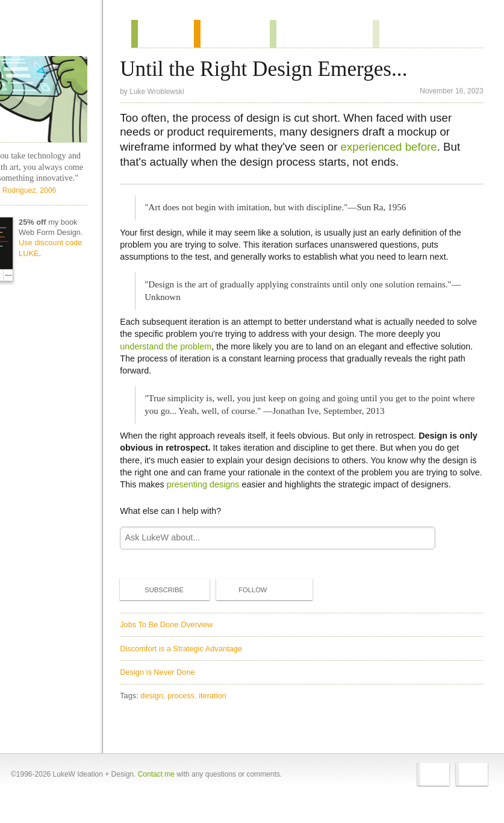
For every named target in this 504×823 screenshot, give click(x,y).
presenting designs (272, 488)
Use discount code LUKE (79, 296)
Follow (254, 606)
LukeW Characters (56, 98)
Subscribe (166, 606)
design (163, 712)
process (192, 712)
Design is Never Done (169, 688)
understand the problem (177, 350)
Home (61, 33)
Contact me (156, 794)
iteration (224, 712)
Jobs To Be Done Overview (178, 641)
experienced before (400, 150)
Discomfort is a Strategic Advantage (192, 664)
